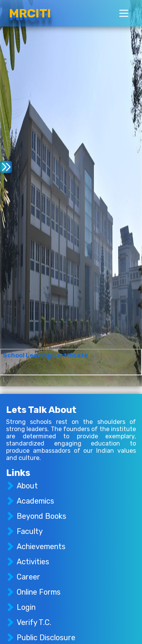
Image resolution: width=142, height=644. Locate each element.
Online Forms (39, 592)
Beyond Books (41, 516)
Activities (33, 562)
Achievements (41, 546)
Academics (35, 501)
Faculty (30, 531)
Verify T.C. (34, 622)
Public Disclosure (46, 638)
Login (26, 607)
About (27, 486)
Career (28, 577)
